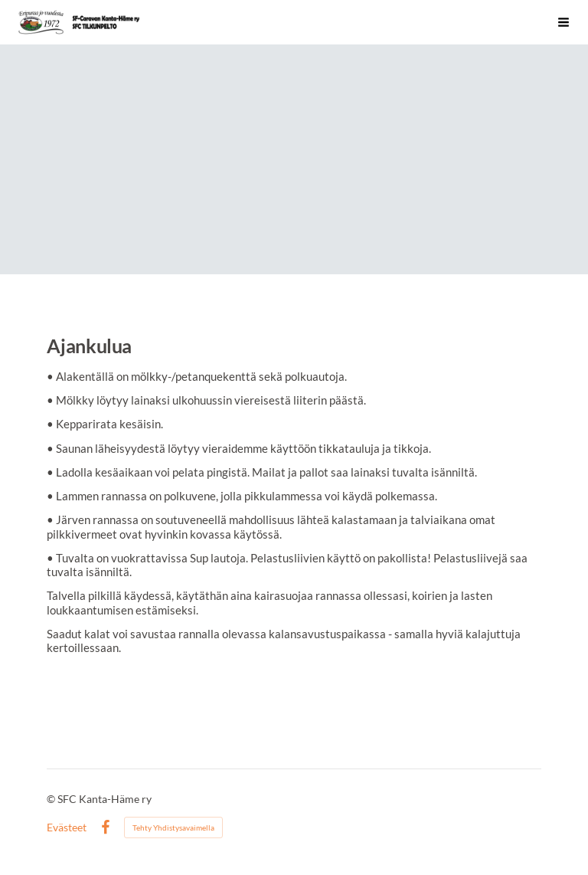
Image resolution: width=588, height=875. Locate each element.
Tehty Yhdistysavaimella (173, 827)
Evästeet (67, 827)
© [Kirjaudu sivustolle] (52, 799)
